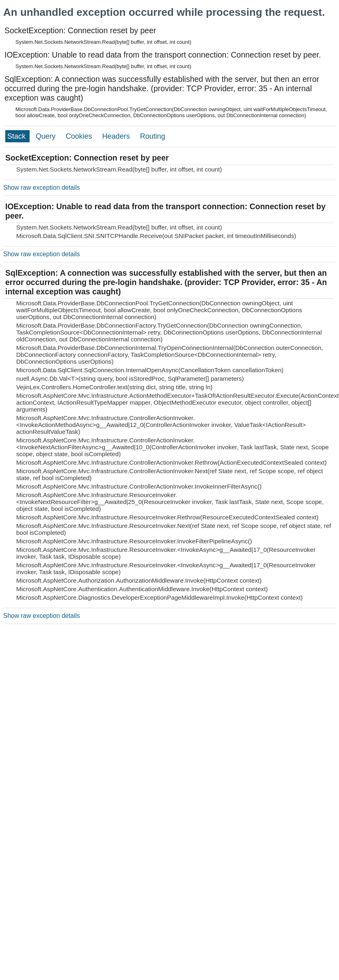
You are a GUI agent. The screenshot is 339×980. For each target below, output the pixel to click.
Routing (152, 136)
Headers (117, 136)
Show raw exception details (42, 188)
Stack (17, 136)
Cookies (80, 136)
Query (47, 136)
